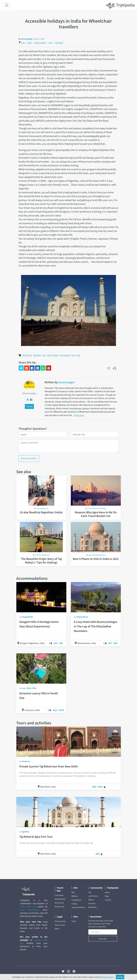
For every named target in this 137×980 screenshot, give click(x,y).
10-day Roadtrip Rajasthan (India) (41, 512)
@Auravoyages (29, 393)
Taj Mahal (59, 43)
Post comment (29, 458)
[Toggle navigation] (7, 5)
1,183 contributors (29, 910)
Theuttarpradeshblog (97, 508)
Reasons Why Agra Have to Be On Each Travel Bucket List (96, 514)
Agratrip (26, 832)
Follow (29, 406)
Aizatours (26, 761)
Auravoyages (27, 39)
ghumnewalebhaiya (97, 555)
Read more (79, 415)
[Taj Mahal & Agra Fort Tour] (69, 812)
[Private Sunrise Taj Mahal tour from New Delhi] (69, 742)
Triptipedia (120, 5)
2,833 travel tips (28, 907)
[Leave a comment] (69, 446)
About (107, 892)
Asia (23, 43)
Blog (107, 896)
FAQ (73, 892)
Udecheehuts (82, 617)
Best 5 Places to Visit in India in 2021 (96, 559)
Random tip (59, 907)
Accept (120, 977)
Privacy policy (60, 921)
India (29, 43)
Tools (74, 921)
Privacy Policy (108, 977)
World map (59, 903)
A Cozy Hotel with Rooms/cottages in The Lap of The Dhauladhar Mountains (96, 626)
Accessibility (65, 355)
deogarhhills (27, 617)
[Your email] (103, 932)
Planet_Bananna (43, 555)
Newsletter (93, 907)
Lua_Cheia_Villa (29, 688)
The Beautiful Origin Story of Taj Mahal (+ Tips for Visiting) (41, 561)
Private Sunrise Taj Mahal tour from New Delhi (49, 766)
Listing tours (76, 900)
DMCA (57, 929)
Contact (108, 900)
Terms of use (60, 925)
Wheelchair (27, 355)
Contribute (59, 895)
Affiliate (74, 896)
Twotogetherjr (42, 508)
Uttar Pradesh (40, 43)
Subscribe (103, 939)
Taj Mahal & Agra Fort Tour (36, 837)
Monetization (60, 899)
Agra (50, 43)
